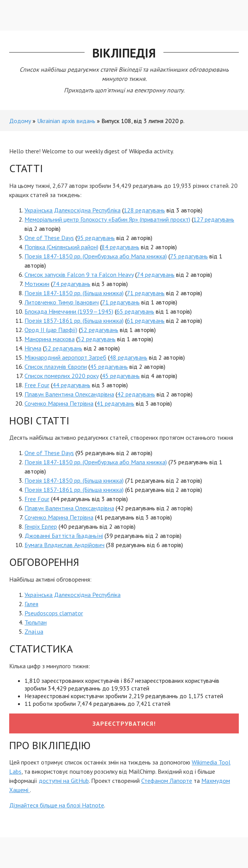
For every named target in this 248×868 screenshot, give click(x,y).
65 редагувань (135, 311)
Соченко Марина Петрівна (59, 403)
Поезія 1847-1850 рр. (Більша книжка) (74, 293)
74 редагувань (156, 275)
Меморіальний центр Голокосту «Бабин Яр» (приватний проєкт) (107, 219)
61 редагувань (146, 321)
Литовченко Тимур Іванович (62, 302)
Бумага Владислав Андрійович (64, 545)
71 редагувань (146, 293)
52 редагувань (99, 330)
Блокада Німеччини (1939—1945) (69, 311)
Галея (31, 604)
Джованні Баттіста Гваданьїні (64, 536)
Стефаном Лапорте (167, 781)
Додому (20, 121)
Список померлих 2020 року (62, 376)
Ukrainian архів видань (66, 121)
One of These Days (49, 238)
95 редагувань (96, 238)
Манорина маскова (50, 339)
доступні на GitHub (64, 781)
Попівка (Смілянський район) (61, 247)
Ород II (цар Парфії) (51, 330)
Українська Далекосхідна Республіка (73, 210)
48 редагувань (128, 357)
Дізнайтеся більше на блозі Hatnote (57, 805)
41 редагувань (115, 403)
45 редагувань (109, 367)
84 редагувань (120, 247)
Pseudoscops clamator (54, 613)
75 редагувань (189, 256)
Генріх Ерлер (41, 526)
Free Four (37, 385)
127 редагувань (214, 219)
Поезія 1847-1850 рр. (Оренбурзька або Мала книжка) (96, 256)
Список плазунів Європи (56, 367)
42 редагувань (136, 394)
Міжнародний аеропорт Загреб (65, 357)
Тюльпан (36, 622)
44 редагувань (71, 385)
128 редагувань (144, 210)
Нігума (33, 348)
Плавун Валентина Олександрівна (69, 394)
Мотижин (37, 284)
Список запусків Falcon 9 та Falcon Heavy (79, 275)
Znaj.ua (34, 631)
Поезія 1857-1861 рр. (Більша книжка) (74, 321)
